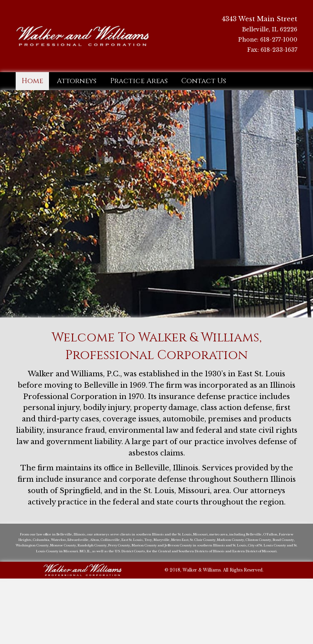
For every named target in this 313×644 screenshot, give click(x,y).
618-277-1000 (279, 40)
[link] (32, 81)
